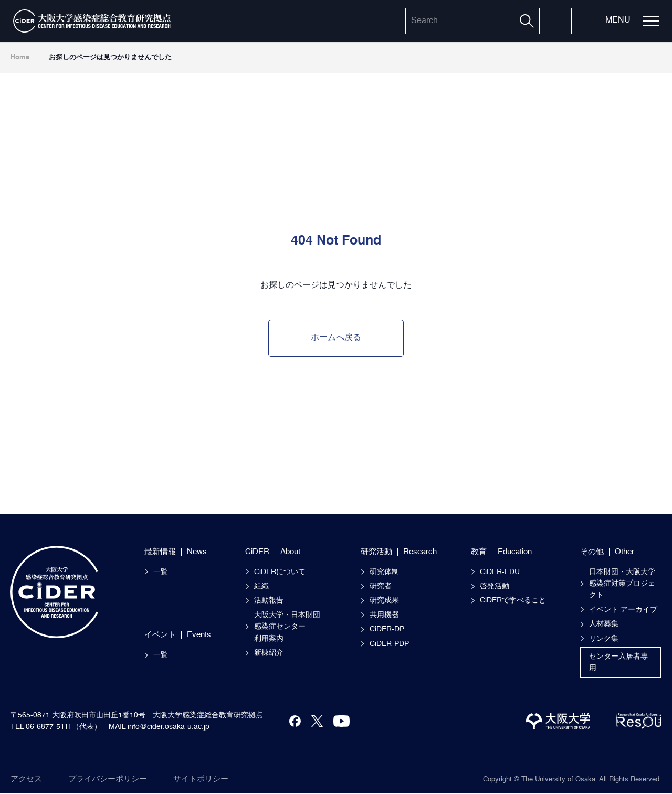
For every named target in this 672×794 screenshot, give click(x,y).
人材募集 (604, 624)
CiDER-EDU (500, 572)
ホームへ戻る (336, 338)
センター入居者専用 (618, 662)
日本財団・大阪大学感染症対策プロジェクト (622, 584)
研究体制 (384, 572)
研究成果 (384, 600)
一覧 (161, 572)
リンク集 (604, 639)
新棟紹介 (269, 653)
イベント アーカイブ (623, 610)
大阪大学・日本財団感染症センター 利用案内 (287, 627)
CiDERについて (280, 572)
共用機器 (384, 615)
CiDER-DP (387, 629)
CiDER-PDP (389, 644)
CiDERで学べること (513, 600)
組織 (261, 586)
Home (20, 57)
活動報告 (269, 600)
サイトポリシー (201, 779)
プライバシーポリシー (108, 779)
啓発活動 (495, 586)
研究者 (381, 586)
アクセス (26, 779)
